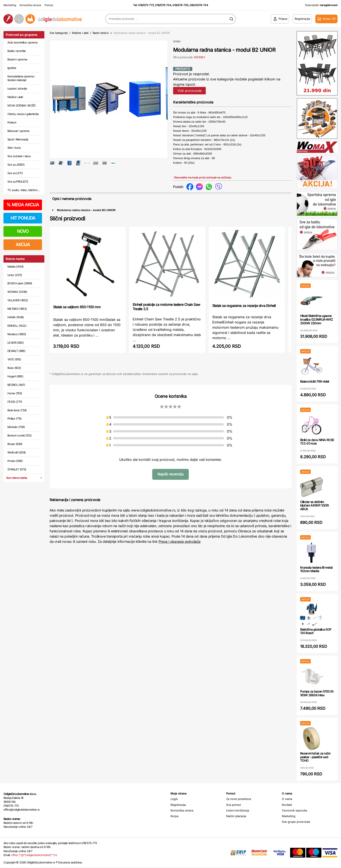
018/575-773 (146, 5)
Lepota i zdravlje (17, 88)
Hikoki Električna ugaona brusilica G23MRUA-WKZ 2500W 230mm (316, 319)
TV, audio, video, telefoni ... (24, 190)
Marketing (10, 5)
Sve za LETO (15, 173)
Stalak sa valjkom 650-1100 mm (77, 319)
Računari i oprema (18, 131)
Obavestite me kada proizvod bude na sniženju (202, 177)
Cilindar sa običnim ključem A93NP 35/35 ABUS (314, 506)
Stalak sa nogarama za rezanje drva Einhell (244, 318)
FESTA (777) (15, 402)
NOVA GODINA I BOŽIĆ (22, 105)
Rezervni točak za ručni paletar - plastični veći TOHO (315, 757)
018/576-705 (180, 5)
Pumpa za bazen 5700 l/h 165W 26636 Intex (317, 693)
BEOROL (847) (16, 385)
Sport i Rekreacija (18, 139)
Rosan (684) (15, 444)
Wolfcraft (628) (17, 452)
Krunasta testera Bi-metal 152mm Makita (316, 569)
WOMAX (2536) (17, 292)
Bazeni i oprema (17, 59)
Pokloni (12, 122)
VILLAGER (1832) (18, 300)
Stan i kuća (14, 148)
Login (174, 799)
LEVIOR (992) (16, 343)
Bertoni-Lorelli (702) (19, 435)
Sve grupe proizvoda (296, 822)
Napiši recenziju (170, 486)
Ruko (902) (14, 368)
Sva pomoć (234, 805)
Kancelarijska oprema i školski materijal (21, 78)
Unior (177, 41)
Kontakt (287, 805)
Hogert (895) (15, 376)
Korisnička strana (30, 5)
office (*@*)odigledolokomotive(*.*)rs (34, 855)
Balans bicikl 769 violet (315, 381)
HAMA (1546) (16, 317)
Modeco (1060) (17, 334)
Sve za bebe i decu (19, 156)
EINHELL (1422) (17, 326)
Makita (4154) (16, 267)
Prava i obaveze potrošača (180, 554)
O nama (287, 799)
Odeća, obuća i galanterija (23, 114)
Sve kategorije (59, 33)
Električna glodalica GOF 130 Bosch (316, 631)
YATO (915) (14, 359)
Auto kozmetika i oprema (22, 42)
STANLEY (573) (17, 469)
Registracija (178, 805)
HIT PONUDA (23, 218)
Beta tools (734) (17, 410)
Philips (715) (15, 418)
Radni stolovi (101, 33)
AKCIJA (23, 245)
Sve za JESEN (16, 165)
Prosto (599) (15, 461)
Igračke (12, 68)
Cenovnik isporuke (295, 810)
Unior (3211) (15, 275)
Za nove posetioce (239, 799)
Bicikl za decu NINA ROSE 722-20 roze (317, 442)
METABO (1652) (17, 309)
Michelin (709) (16, 427)
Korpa (174, 816)
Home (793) (15, 393)
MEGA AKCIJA (23, 205)
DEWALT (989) (16, 351)
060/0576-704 (199, 5)
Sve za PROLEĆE (18, 182)
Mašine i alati (15, 97)
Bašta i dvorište (17, 51)
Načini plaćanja (236, 816)
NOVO (23, 231)
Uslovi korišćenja (238, 810)
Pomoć (49, 5)
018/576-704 (163, 5)
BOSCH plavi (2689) (20, 283)
